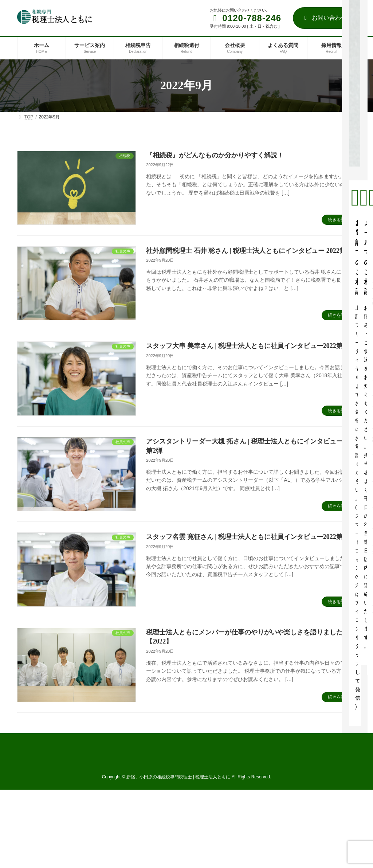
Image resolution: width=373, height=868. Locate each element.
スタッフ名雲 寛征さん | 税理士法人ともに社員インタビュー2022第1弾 (249, 537)
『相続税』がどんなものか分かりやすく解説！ (215, 155)
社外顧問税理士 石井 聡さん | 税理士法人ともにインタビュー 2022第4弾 (251, 251)
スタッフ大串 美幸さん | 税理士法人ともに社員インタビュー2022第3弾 (249, 346)
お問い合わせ (324, 18)
